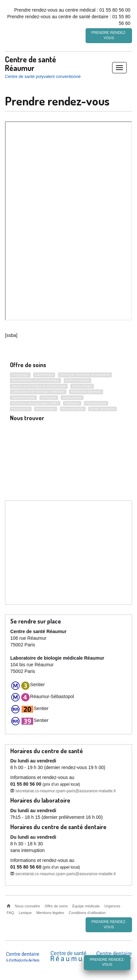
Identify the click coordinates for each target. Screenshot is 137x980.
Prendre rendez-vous (109, 35)
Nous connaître (28, 906)
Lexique (25, 912)
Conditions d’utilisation (87, 912)
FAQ (10, 912)
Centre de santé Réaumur (31, 63)
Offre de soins (56, 906)
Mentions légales (50, 912)
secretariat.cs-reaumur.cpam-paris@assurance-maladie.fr (63, 791)
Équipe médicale (86, 906)
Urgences (112, 906)
